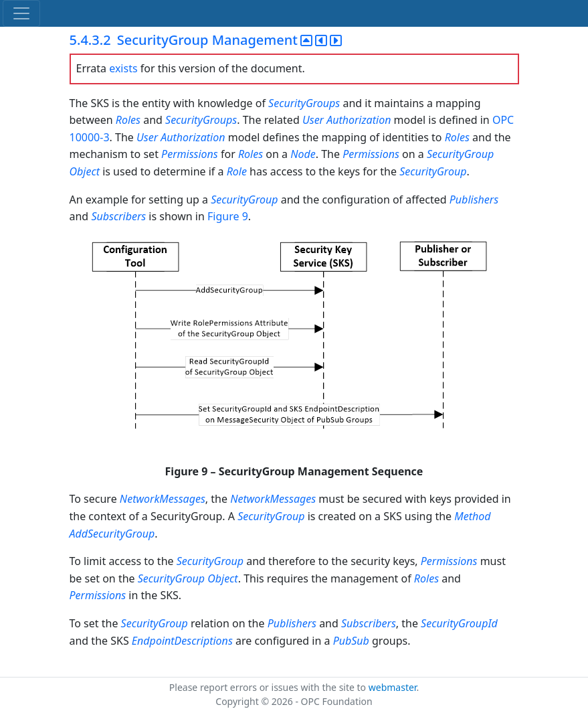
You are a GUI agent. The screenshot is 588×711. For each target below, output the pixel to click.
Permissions (190, 154)
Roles (128, 120)
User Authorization (347, 120)
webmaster (393, 687)
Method (472, 516)
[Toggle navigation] (21, 13)
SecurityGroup (460, 154)
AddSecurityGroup (112, 534)
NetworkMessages (163, 499)
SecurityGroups (304, 103)
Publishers (474, 200)
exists (123, 68)
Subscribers (118, 216)
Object (85, 171)
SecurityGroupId (459, 623)
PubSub (351, 641)
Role (237, 171)
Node (303, 154)
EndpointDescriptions (182, 641)
